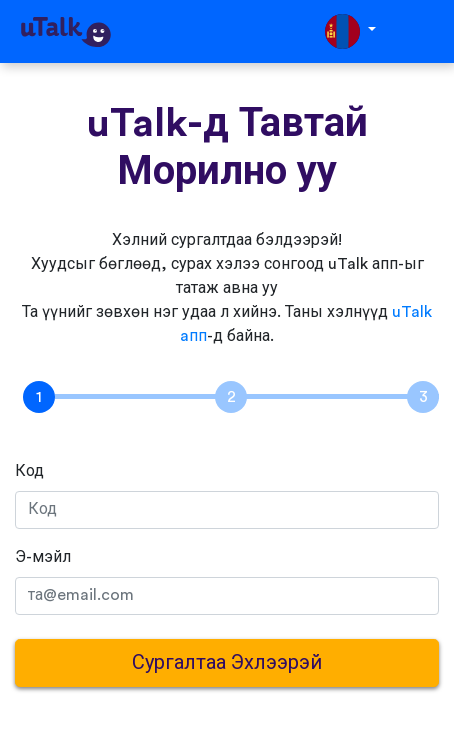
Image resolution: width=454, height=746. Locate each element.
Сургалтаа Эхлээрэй (227, 663)
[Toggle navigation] (425, 31)
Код (29, 471)
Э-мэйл (43, 557)
